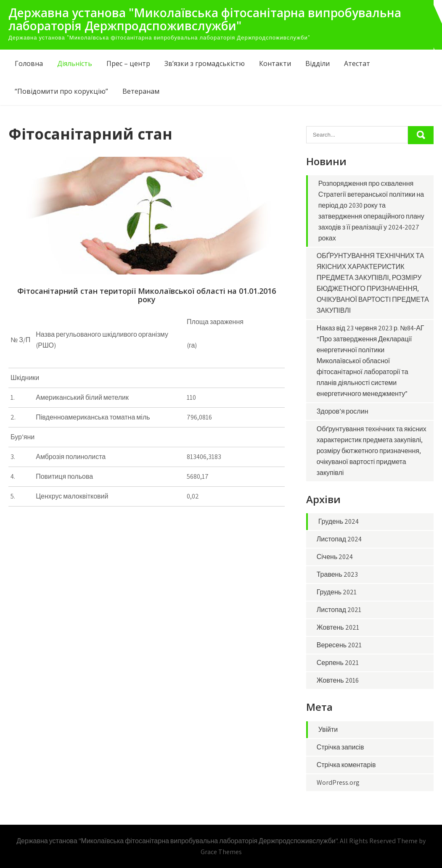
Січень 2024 (335, 557)
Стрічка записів (340, 747)
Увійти (328, 729)
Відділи (318, 63)
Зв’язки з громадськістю (205, 63)
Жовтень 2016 (338, 680)
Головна (29, 63)
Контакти (275, 63)
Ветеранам (141, 91)
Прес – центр (128, 63)
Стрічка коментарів (346, 765)
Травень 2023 (337, 574)
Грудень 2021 (337, 592)
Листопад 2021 (339, 610)
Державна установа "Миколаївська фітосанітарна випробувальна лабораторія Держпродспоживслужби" (205, 19)
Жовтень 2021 (338, 627)
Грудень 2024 (339, 521)
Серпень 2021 (338, 663)
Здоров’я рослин (343, 411)
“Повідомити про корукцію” (61, 91)
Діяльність (75, 63)
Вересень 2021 (339, 645)
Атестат (357, 63)
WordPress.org (338, 782)
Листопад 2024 (339, 539)
